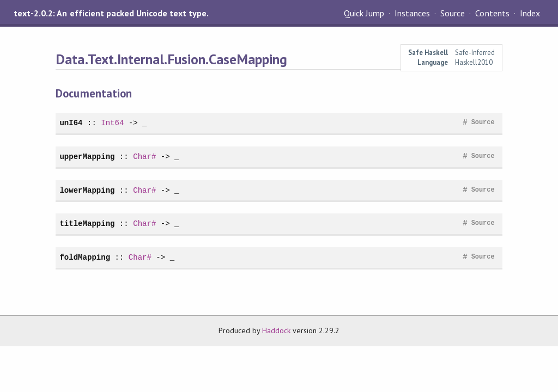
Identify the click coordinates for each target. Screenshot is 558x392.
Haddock (276, 330)
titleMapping (87, 223)
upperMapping (87, 157)
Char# (144, 157)
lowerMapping (87, 190)
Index (530, 13)
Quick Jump (364, 13)
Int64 (112, 123)
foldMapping (85, 257)
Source (453, 13)
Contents (492, 13)
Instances (412, 13)
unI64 (71, 123)
